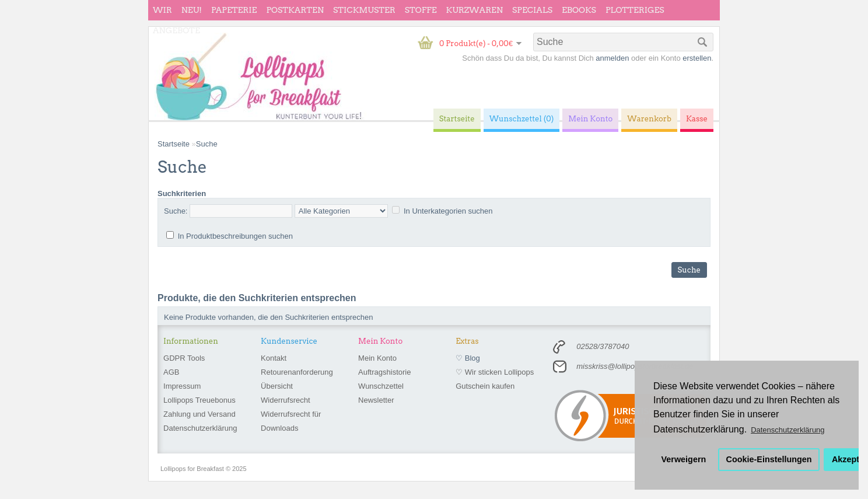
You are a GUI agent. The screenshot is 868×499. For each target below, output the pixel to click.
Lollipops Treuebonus (199, 400)
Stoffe (421, 10)
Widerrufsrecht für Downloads (291, 421)
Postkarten (295, 10)
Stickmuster (364, 10)
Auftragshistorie (384, 372)
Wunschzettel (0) (522, 119)
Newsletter (376, 400)
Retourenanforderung (297, 372)
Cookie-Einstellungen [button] (769, 459)
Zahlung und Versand (199, 414)
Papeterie (234, 10)
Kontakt (274, 358)
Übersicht (277, 386)
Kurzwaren (475, 10)
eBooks (579, 10)
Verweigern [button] (684, 459)
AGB (171, 372)
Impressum (182, 386)
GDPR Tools (184, 358)
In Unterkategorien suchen (448, 211)
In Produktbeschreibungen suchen (235, 236)
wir (162, 10)
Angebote (176, 30)
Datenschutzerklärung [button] (787, 430)
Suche (207, 144)
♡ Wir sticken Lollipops (495, 372)
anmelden (612, 58)
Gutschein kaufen (485, 386)
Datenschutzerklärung (200, 428)
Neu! (192, 10)
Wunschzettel (381, 386)
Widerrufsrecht (286, 400)
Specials (532, 10)
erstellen (697, 58)
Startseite (174, 144)
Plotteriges (635, 10)
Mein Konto (377, 358)
